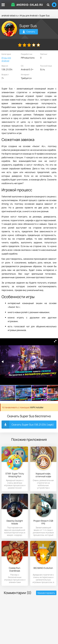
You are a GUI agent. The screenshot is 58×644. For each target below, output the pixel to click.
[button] (55, 341)
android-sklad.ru (10, 15)
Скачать (29, 32)
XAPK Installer (37, 407)
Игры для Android (29, 15)
